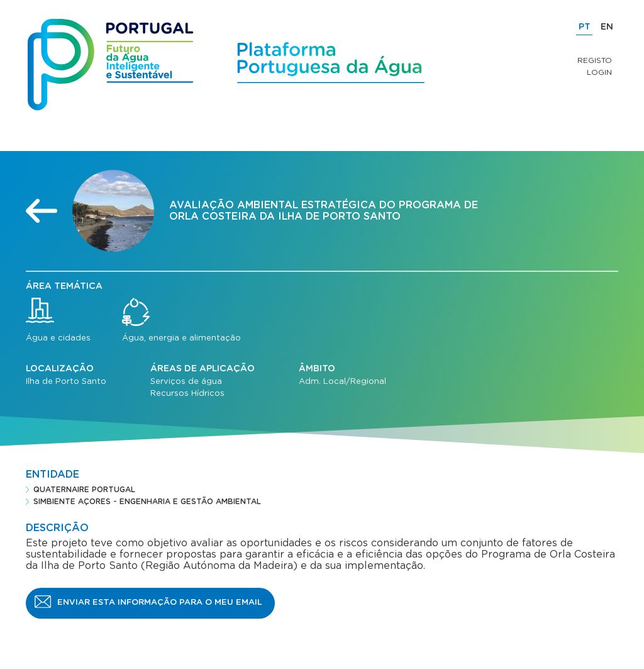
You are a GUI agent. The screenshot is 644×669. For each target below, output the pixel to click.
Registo (595, 60)
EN (607, 27)
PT (585, 27)
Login (599, 72)
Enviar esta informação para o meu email (160, 603)
